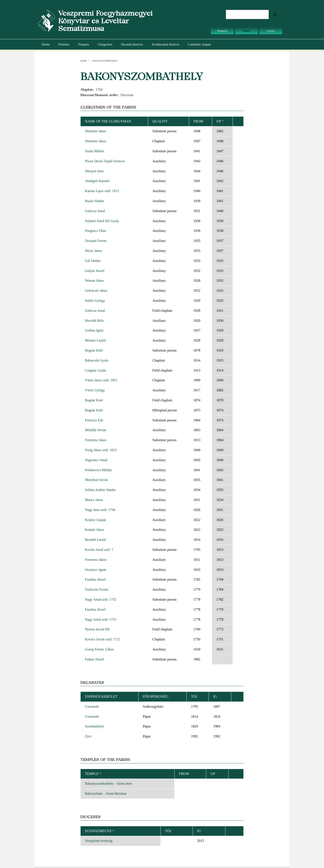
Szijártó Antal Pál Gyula (102, 221)
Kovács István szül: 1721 (102, 639)
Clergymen (105, 44)
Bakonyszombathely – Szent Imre (108, 783)
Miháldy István (95, 430)
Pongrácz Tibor (96, 231)
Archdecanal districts (165, 44)
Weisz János (93, 251)
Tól (194, 696)
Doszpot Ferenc (96, 241)
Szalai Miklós (94, 151)
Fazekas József (95, 579)
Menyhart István (96, 480)
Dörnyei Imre (94, 171)
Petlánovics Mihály (98, 470)
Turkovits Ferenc (97, 589)
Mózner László (95, 340)
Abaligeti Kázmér (97, 181)
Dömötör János (95, 131)
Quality (160, 121)
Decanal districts (132, 44)
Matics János (94, 500)
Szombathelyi (94, 726)
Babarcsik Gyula (97, 360)
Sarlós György (95, 301)
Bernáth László (95, 540)
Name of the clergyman (108, 121)
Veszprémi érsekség (99, 841)
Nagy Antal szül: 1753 (101, 599)
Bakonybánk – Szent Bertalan (106, 793)
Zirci (88, 736)
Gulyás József (95, 271)
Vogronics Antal (96, 460)
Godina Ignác (94, 330)
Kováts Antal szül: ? (99, 550)
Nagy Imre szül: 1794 (100, 510)
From (198, 121)
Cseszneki (92, 706)
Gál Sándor (93, 261)
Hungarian (222, 31)
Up (220, 121)
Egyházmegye (100, 831)
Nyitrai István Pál (97, 629)
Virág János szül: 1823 (101, 450)
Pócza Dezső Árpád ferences (105, 161)
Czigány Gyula (95, 370)
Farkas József (94, 659)
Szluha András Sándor (100, 490)
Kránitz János (94, 530)
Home (46, 44)
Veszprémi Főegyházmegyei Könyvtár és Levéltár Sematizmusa (105, 21)
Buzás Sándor (94, 201)
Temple (93, 774)
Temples (84, 44)
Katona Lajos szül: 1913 (102, 191)
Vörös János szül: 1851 (101, 380)
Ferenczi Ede (94, 420)
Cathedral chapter (199, 44)
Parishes (64, 44)
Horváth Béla (94, 321)
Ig (199, 831)
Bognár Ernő (94, 350)
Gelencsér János (96, 291)
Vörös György (95, 390)
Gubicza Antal (95, 211)
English (246, 31)
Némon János (94, 281)
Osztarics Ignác (96, 570)
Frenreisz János (96, 440)
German (271, 31)
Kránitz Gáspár (95, 520)
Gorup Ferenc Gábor (99, 649)
